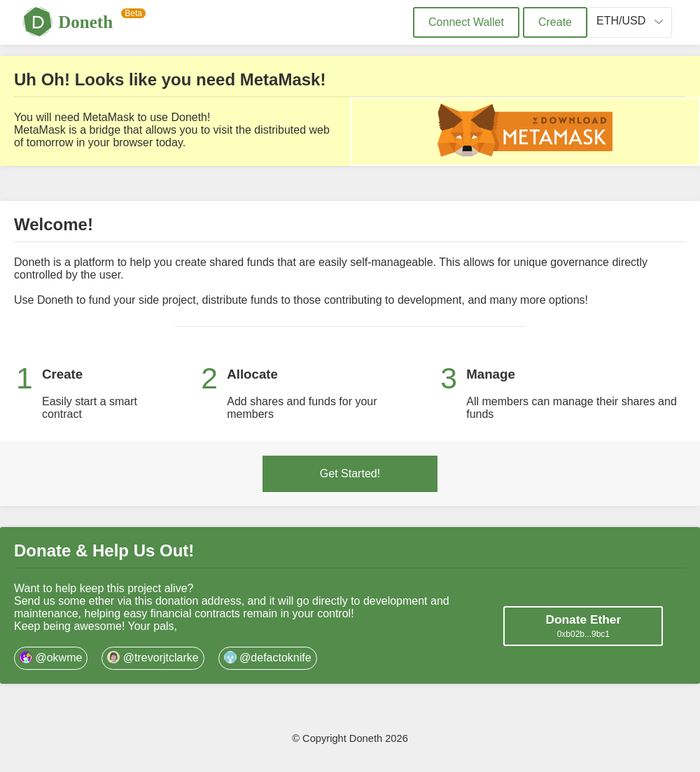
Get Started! (350, 473)
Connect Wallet (466, 22)
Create (555, 22)
